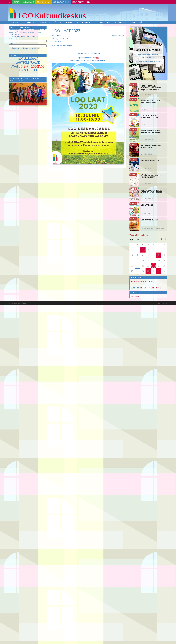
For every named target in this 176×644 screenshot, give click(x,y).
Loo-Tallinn (156, 287)
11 (159, 254)
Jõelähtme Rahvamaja (92, 2)
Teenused (43, 22)
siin (98, 57)
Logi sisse (135, 296)
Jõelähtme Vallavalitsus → (142, 281)
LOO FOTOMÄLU (137, 22)
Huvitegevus (72, 22)
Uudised (14, 22)
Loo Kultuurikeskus (70, 2)
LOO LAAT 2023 (66, 30)
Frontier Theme (162, 303)
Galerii (85, 22)
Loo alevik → (136, 284)
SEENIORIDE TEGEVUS (117, 22)
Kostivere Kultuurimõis (27, 2)
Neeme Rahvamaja (49, 2)
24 (154, 265)
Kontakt (99, 22)
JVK (11, 2)
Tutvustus (27, 22)
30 (148, 270)
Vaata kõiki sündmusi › (139, 235)
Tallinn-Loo (145, 287)
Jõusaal (58, 22)
